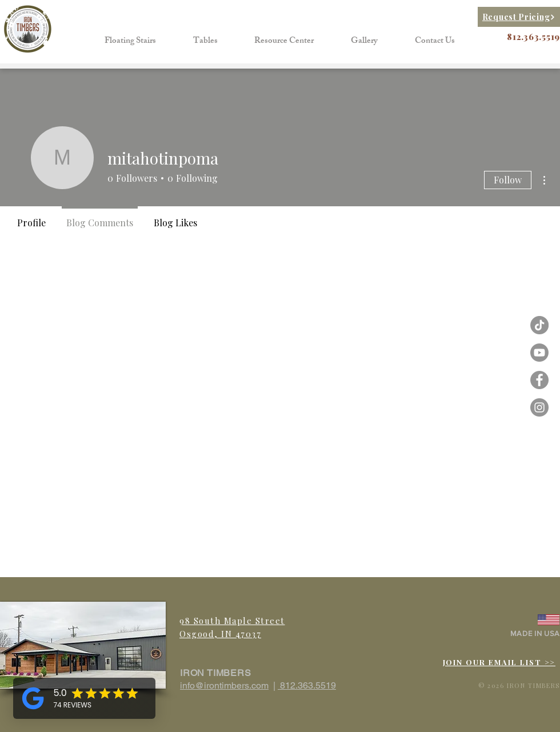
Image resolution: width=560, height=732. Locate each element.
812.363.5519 (307, 685)
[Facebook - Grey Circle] (539, 380)
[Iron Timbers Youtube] (539, 353)
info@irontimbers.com (224, 685)
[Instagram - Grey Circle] (539, 407)
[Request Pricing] (519, 17)
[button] (131, 41)
